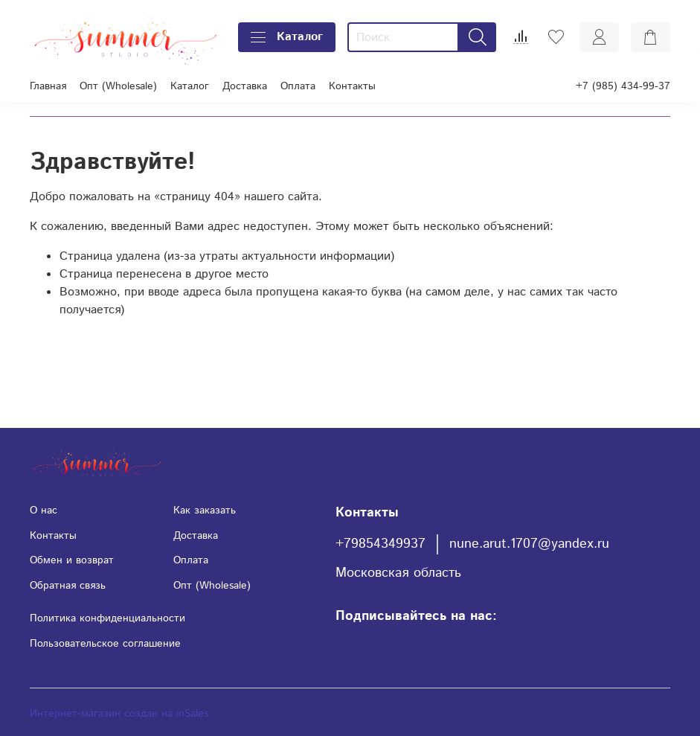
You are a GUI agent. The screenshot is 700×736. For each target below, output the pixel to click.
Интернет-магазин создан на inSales (119, 714)
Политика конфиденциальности (107, 618)
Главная (48, 86)
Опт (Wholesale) (118, 86)
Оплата (298, 86)
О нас (44, 511)
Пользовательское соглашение (105, 644)
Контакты (352, 86)
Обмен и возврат (72, 560)
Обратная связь (68, 586)
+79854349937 (380, 544)
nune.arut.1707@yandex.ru (529, 544)
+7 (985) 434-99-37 (623, 86)
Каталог (287, 37)
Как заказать (205, 511)
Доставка (245, 86)
